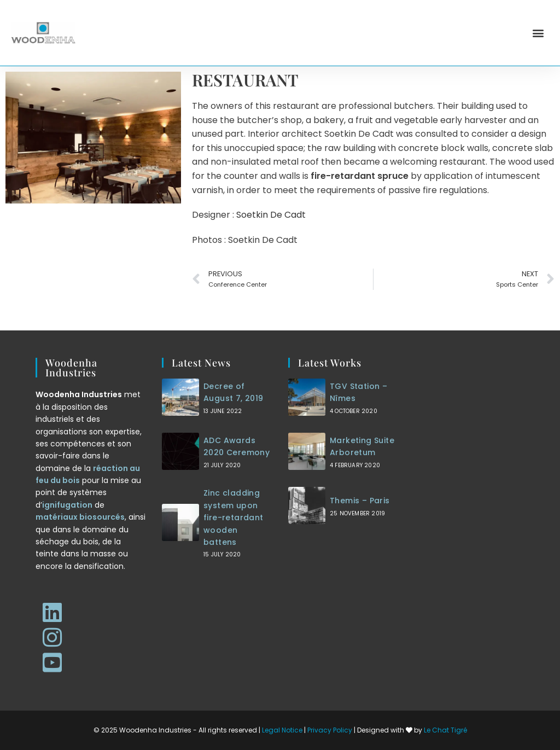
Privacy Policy (330, 730)
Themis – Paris (360, 501)
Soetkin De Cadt (271, 215)
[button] (538, 33)
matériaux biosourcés (80, 517)
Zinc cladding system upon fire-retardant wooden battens (234, 518)
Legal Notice (282, 730)
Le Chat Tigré (445, 730)
